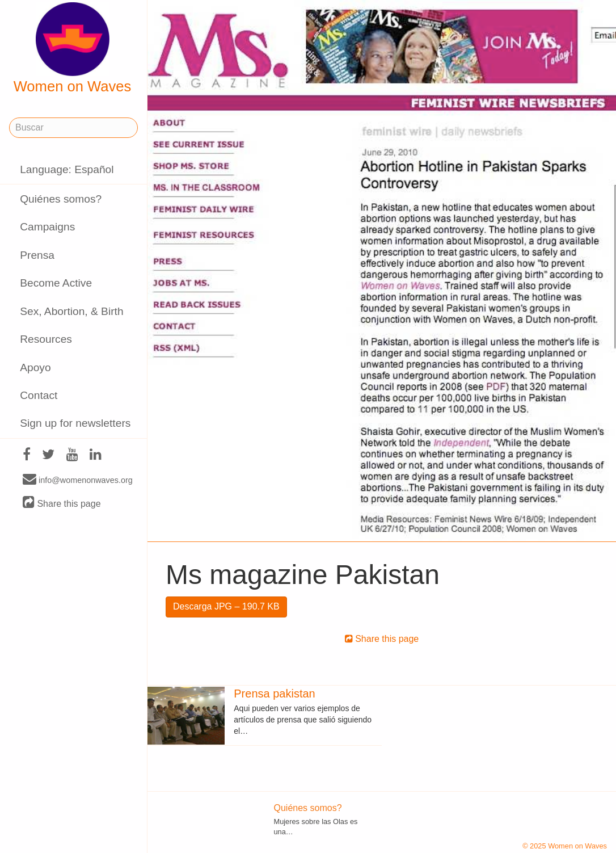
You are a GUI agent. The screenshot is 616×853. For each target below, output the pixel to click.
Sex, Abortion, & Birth (71, 311)
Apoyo (35, 367)
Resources (46, 339)
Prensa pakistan (274, 694)
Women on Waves (73, 48)
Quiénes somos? (61, 199)
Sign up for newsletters (75, 423)
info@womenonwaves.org (78, 480)
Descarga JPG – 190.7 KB (226, 606)
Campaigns (47, 227)
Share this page (62, 503)
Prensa (37, 255)
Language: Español (67, 169)
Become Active (56, 283)
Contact (39, 395)
